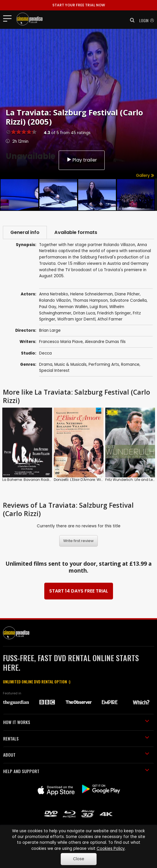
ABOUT (76, 755)
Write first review (78, 541)
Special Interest (54, 371)
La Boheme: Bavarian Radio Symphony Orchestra (46, 480)
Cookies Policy (111, 849)
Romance (130, 364)
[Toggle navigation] (9, 18)
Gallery (145, 176)
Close (79, 859)
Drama (46, 364)
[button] (131, 20)
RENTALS (76, 738)
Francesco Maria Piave (61, 342)
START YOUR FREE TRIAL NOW (79, 5)
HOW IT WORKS (76, 722)
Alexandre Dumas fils (105, 342)
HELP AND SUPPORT (76, 771)
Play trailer (82, 160)
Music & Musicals (70, 364)
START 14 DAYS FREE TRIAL (79, 591)
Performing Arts (104, 364)
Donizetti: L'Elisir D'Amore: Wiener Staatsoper (91, 480)
